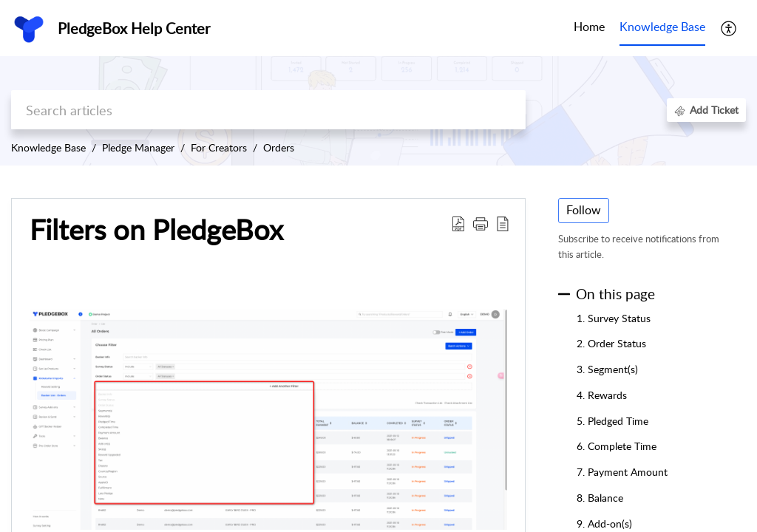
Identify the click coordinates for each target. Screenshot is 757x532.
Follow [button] (584, 210)
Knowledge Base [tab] (662, 27)
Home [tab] (589, 27)
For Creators (219, 147)
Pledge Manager (138, 147)
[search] (268, 110)
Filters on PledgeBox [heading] (156, 230)
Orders (279, 147)
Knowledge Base (48, 147)
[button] (729, 28)
